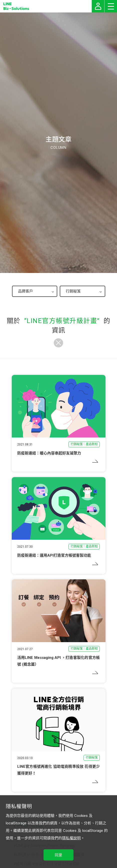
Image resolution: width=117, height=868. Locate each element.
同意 (58, 855)
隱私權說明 (71, 838)
